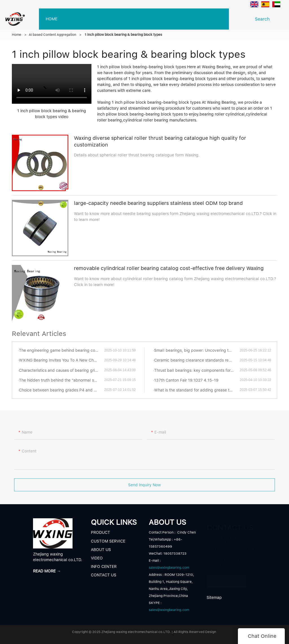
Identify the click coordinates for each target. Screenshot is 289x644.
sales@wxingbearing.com (169, 568)
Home (17, 35)
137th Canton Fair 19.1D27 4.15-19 (186, 380)
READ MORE (226, 578)
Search (264, 19)
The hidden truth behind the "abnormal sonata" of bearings (62, 380)
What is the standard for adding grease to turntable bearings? (197, 390)
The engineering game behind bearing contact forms (62, 350)
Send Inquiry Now (144, 487)
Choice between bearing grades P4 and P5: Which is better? (62, 390)
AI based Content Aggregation (52, 35)
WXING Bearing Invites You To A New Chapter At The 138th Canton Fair (62, 360)
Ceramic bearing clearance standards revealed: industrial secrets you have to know (197, 360)
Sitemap (214, 597)
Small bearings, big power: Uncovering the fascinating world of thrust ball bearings (197, 350)
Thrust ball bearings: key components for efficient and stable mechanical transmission (197, 370)
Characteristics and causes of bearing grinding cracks (62, 370)
